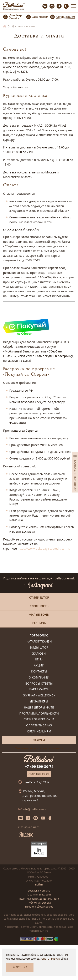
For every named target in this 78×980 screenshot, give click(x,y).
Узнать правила (50, 959)
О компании (39, 678)
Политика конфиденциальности (39, 899)
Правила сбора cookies (39, 907)
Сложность (39, 606)
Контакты (39, 672)
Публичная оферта (39, 903)
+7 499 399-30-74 (39, 766)
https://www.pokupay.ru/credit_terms (44, 549)
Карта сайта (39, 689)
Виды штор (39, 648)
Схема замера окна (39, 719)
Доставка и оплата (39, 891)
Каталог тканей (39, 642)
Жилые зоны (39, 615)
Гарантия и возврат (39, 895)
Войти (39, 885)
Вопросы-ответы (39, 684)
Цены (39, 659)
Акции (39, 666)
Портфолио (39, 636)
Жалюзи (39, 654)
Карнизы (39, 623)
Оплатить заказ (39, 725)
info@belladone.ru (35, 809)
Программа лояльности (39, 714)
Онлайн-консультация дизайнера (39, 748)
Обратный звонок (39, 774)
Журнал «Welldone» (39, 695)
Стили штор (39, 597)
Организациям (39, 732)
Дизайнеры (39, 702)
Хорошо (20, 967)
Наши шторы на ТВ (39, 708)
